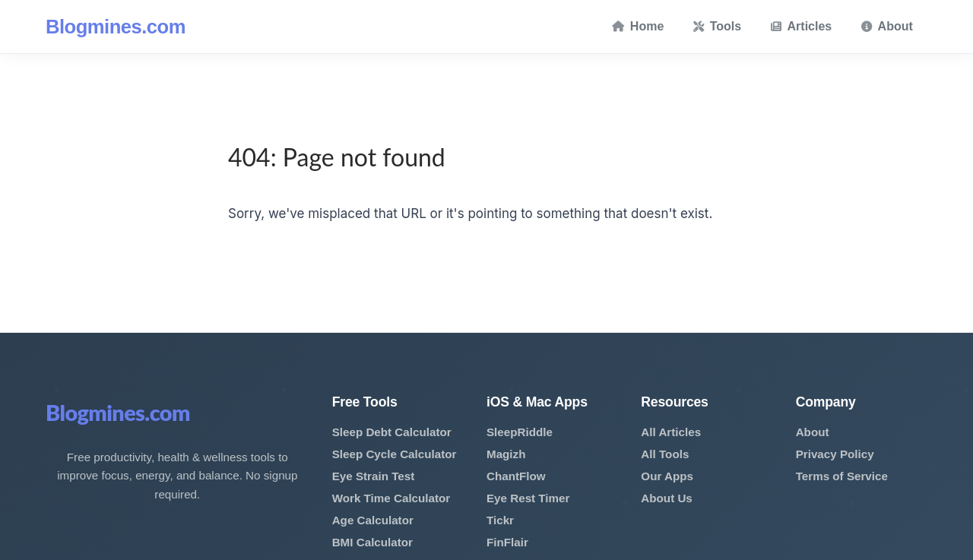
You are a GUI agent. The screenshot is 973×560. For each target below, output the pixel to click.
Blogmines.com (116, 27)
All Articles (671, 432)
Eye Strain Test (374, 476)
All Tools (665, 454)
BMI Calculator (372, 542)
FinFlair (507, 542)
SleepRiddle (520, 432)
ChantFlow (516, 476)
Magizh (506, 454)
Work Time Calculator (391, 498)
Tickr (500, 520)
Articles (802, 26)
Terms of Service (842, 476)
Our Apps (667, 476)
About (887, 26)
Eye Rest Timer (528, 498)
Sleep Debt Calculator (392, 432)
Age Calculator (373, 520)
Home (638, 26)
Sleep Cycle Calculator (395, 454)
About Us (667, 498)
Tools (717, 26)
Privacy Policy (835, 454)
